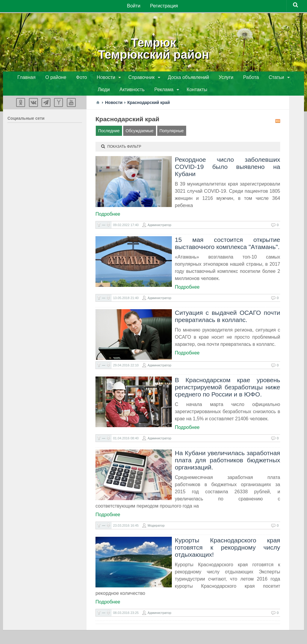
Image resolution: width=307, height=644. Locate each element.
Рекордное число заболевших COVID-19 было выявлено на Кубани (227, 169)
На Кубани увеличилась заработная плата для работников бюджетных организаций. (227, 462)
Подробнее (108, 216)
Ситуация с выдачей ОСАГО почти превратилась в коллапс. (227, 318)
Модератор (156, 528)
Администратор (159, 227)
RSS (278, 123)
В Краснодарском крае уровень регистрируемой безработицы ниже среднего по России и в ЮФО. (227, 389)
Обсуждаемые (140, 133)
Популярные (172, 133)
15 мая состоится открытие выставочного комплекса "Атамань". (227, 245)
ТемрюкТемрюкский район (154, 48)
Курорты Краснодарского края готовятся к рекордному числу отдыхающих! (227, 549)
